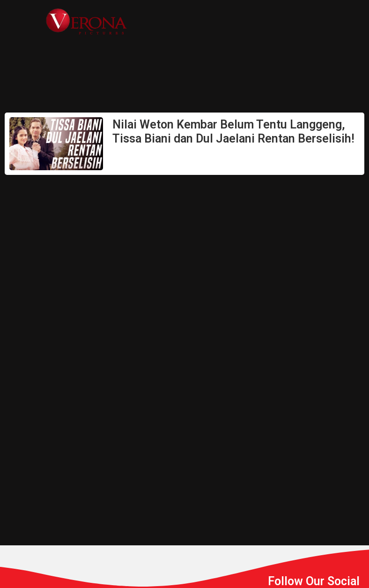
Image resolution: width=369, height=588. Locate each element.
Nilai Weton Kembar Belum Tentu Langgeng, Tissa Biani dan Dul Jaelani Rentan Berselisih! (233, 132)
